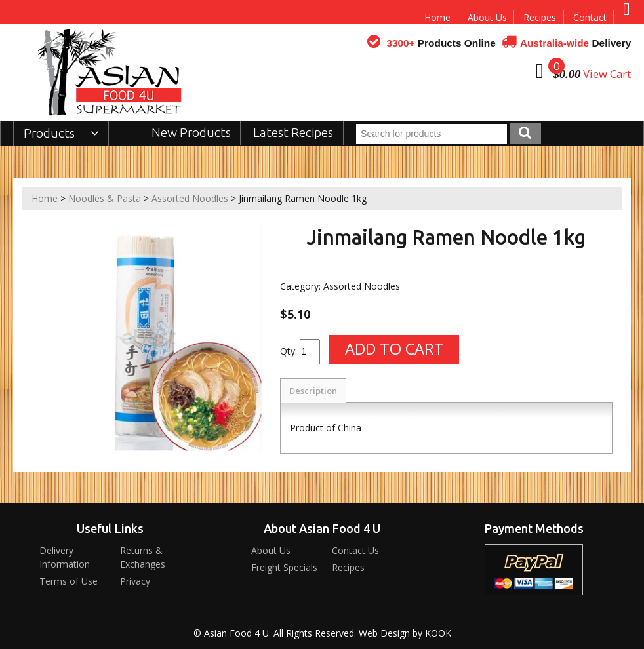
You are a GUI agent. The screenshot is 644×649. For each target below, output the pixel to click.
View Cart (607, 74)
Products (61, 133)
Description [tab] (313, 391)
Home (437, 17)
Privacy (135, 581)
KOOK (438, 633)
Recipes (540, 17)
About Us (487, 17)
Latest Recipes (293, 132)
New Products (191, 132)
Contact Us (355, 550)
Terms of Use (69, 581)
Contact (590, 17)
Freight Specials (284, 567)
